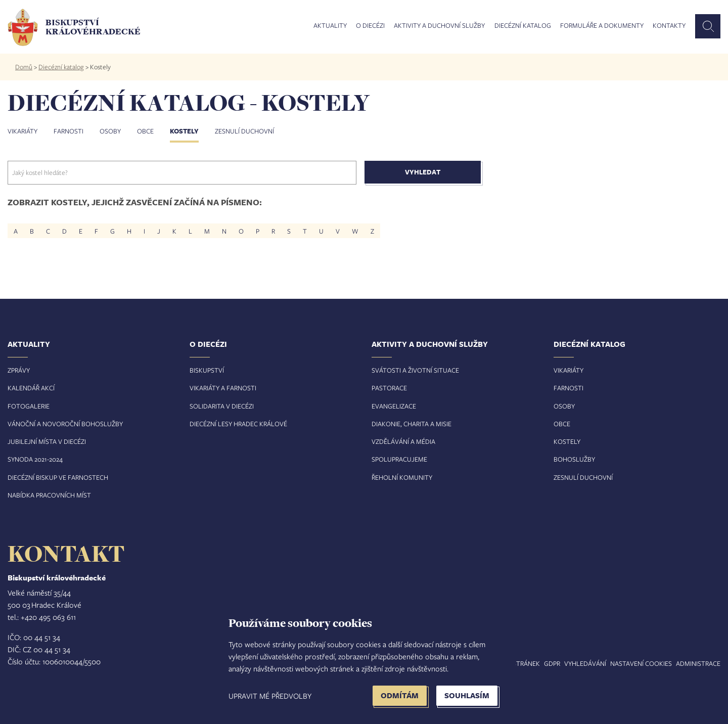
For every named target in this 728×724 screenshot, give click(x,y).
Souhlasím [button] (467, 695)
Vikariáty (22, 131)
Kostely (184, 131)
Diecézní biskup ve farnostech (58, 477)
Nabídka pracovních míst (49, 495)
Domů (24, 67)
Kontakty (669, 26)
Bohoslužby (574, 459)
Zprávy (19, 370)
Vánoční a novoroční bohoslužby (65, 424)
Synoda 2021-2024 (35, 459)
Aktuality (330, 26)
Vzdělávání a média (403, 441)
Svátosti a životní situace (415, 370)
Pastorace (389, 388)
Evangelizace (394, 406)
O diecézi (370, 26)
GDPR (552, 663)
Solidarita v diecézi (222, 406)
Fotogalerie (29, 406)
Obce (145, 131)
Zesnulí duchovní (244, 131)
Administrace (698, 663)
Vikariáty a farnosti (223, 388)
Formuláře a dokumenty (602, 26)
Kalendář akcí (31, 388)
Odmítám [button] (400, 695)
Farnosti (69, 131)
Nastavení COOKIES (641, 663)
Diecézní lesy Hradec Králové (238, 424)
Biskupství (207, 370)
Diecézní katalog (523, 26)
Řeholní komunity (402, 477)
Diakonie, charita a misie (412, 424)
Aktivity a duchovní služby (439, 26)
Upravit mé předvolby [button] (270, 696)
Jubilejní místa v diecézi (47, 441)
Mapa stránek (517, 663)
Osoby (110, 131)
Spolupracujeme (399, 459)
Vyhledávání (585, 663)
